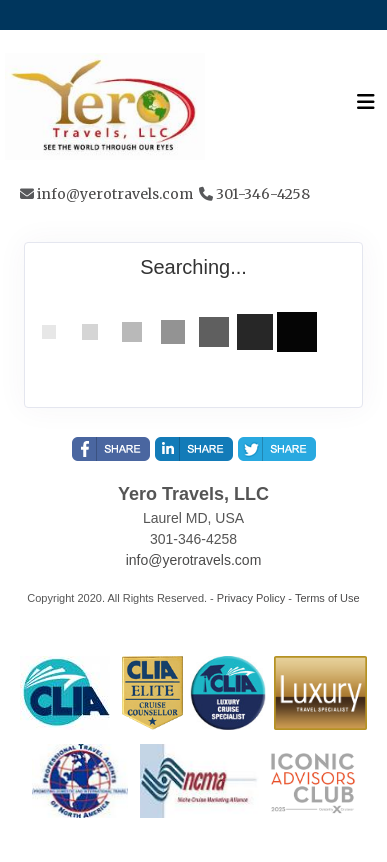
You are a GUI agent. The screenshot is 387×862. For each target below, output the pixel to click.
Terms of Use (327, 598)
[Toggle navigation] (366, 107)
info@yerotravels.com (115, 194)
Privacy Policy (251, 598)
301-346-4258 (263, 194)
